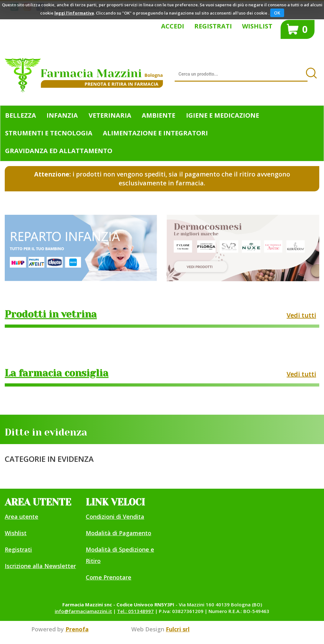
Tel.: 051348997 (135, 611)
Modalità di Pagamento (118, 533)
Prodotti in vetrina (51, 314)
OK (277, 13)
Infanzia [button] (62, 115)
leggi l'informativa (74, 13)
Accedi (173, 26)
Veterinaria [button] (110, 115)
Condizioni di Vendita (115, 517)
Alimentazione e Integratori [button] (155, 133)
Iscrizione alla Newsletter (40, 566)
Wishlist (257, 26)
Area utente (22, 517)
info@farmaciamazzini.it (83, 611)
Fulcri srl (178, 629)
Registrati (213, 26)
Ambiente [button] (159, 115)
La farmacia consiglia (57, 373)
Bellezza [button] (21, 115)
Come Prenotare (109, 577)
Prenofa (77, 629)
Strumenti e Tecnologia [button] (49, 133)
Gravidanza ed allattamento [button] (59, 151)
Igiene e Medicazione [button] (223, 115)
